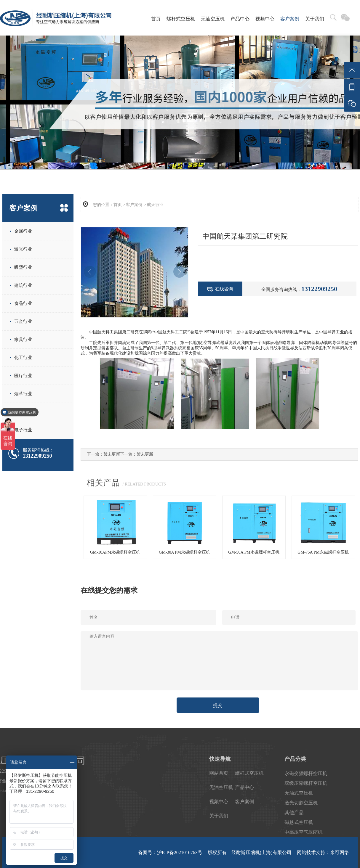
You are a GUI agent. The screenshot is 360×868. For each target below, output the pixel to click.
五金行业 (23, 322)
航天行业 (155, 205)
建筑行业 (23, 285)
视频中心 (265, 19)
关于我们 (315, 19)
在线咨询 (220, 289)
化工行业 (23, 358)
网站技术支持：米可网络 (323, 852)
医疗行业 (23, 376)
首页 (156, 19)
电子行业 (23, 430)
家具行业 (23, 340)
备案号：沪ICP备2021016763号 (170, 852)
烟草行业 (23, 394)
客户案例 (290, 19)
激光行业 (23, 249)
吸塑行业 (23, 267)
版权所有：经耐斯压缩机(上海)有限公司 (250, 852)
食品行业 (23, 303)
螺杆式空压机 (181, 19)
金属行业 (23, 231)
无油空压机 (213, 19)
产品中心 (240, 19)
